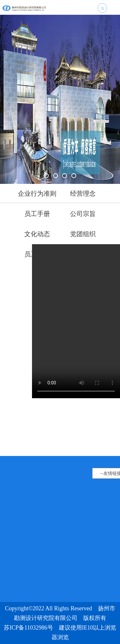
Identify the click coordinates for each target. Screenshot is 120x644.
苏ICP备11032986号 (28, 628)
